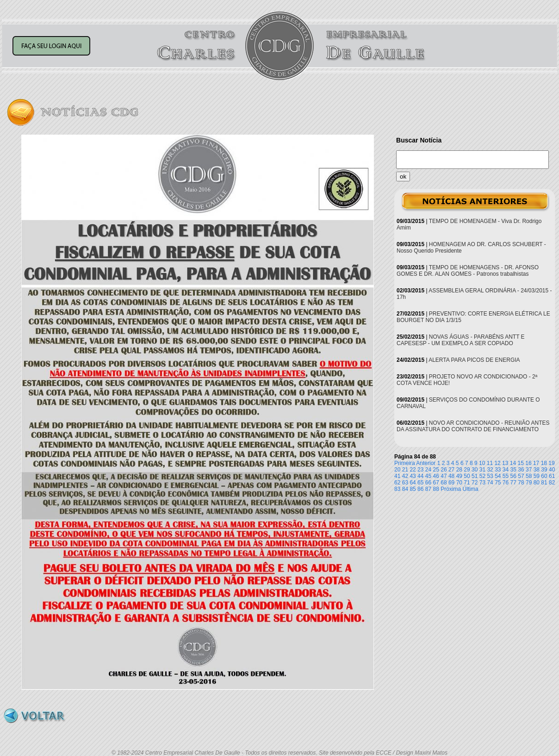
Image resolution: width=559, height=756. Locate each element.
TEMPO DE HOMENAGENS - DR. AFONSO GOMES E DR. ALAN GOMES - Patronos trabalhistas (468, 271)
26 (444, 470)
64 (413, 483)
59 (537, 476)
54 (498, 476)
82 (552, 483)
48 (451, 476)
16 (528, 463)
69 (451, 483)
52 (482, 476)
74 (490, 483)
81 (544, 483)
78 (521, 483)
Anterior (426, 463)
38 (537, 470)
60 (544, 476)
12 (497, 463)
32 (490, 470)
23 (420, 470)
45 (428, 476)
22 (413, 470)
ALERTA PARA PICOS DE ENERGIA (474, 360)
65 (420, 483)
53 (490, 476)
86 (420, 489)
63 (405, 483)
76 (506, 483)
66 (428, 483)
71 (467, 483)
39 (544, 470)
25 (436, 470)
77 (513, 483)
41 (397, 476)
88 (436, 489)
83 (397, 489)
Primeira (405, 463)
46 (436, 476)
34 (506, 470)
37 (529, 470)
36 (521, 470)
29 (467, 470)
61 (552, 476)
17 (536, 463)
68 (444, 483)
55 (506, 476)
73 (482, 483)
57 (521, 476)
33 (498, 470)
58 (529, 476)
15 (521, 463)
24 (428, 470)
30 (475, 470)
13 (505, 463)
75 (498, 483)
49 (459, 476)
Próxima (451, 489)
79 (529, 483)
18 (544, 463)
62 (397, 483)
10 (482, 463)
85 (413, 489)
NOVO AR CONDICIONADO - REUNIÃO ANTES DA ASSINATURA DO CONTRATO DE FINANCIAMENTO (473, 426)
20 (397, 470)
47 (444, 476)
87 (428, 489)
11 (490, 463)
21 (405, 470)
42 (405, 476)
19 (551, 463)
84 (405, 489)
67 (436, 483)
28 (459, 470)
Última (471, 489)
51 (475, 476)
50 (467, 476)
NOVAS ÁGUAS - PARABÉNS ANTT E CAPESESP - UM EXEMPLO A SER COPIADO (461, 340)
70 (459, 483)
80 (537, 483)
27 (451, 470)
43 (413, 476)
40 (552, 470)
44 (420, 476)
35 (513, 470)
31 (482, 470)
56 (513, 476)
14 (513, 463)
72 (475, 483)
